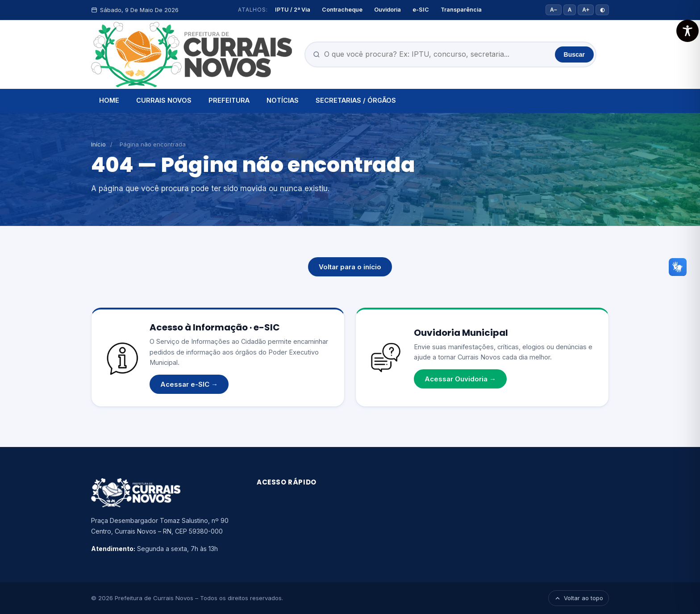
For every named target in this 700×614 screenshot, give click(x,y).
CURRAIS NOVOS (164, 100)
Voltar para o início (350, 267)
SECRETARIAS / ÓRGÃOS (356, 100)
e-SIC (421, 10)
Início (98, 144)
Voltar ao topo (579, 598)
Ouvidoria (387, 10)
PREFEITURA (229, 100)
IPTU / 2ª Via (293, 10)
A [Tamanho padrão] (570, 10)
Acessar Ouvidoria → (460, 379)
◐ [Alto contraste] (602, 10)
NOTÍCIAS (283, 100)
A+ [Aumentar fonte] (586, 10)
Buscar (574, 54)
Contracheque (342, 10)
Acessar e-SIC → (189, 384)
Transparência (461, 10)
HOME (109, 100)
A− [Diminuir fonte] (554, 10)
